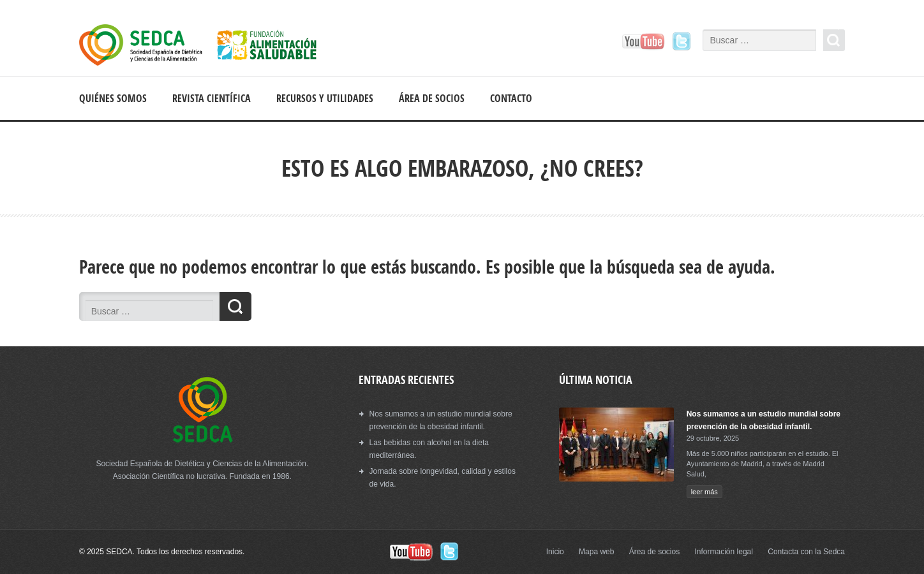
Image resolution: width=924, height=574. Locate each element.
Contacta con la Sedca (806, 552)
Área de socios (432, 98)
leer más (704, 492)
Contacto (511, 98)
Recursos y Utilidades (325, 98)
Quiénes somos (113, 98)
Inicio (555, 552)
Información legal (724, 552)
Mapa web (596, 552)
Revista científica (212, 98)
